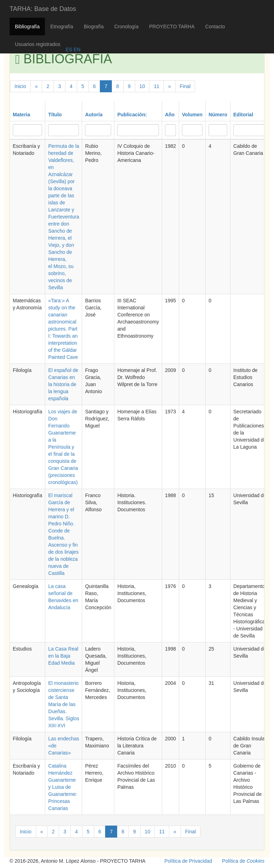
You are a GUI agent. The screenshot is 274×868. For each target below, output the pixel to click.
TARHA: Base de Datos (43, 9)
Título (55, 115)
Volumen (192, 115)
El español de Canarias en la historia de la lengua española (63, 384)
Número (218, 115)
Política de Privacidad (189, 861)
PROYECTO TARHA (172, 27)
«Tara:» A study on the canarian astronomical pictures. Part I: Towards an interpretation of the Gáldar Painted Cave (63, 329)
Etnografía (62, 27)
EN (76, 49)
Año (170, 115)
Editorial (243, 115)
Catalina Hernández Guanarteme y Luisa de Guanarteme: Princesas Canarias (63, 787)
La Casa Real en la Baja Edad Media (63, 656)
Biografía (94, 27)
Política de (243, 861)
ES (69, 49)
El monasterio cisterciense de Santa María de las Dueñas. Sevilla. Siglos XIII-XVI (64, 704)
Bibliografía (27, 27)
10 (142, 86)
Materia (21, 115)
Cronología (127, 27)
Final (185, 86)
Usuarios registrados (38, 44)
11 (156, 86)
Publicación (132, 115)
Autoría (94, 115)
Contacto (215, 27)
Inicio (20, 86)
